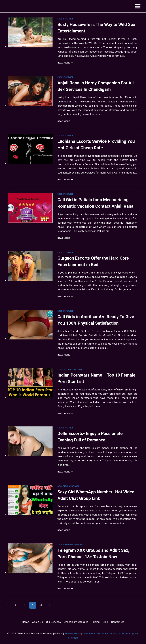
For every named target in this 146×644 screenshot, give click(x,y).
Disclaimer (89, 633)
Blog (105, 622)
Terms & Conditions (108, 633)
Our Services (53, 622)
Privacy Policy (73, 633)
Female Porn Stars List (70, 369)
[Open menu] (138, 6)
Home (25, 622)
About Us (37, 622)
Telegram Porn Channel (70, 545)
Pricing (96, 622)
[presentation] (30, 32)
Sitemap (127, 633)
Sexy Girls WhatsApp (69, 486)
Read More (65, 63)
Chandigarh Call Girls (76, 622)
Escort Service (65, 19)
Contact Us (117, 622)
